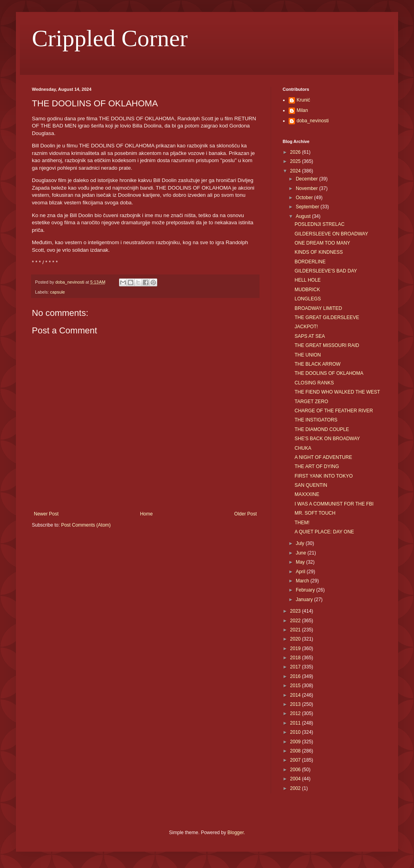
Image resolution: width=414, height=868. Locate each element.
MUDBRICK (307, 290)
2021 (296, 630)
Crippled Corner (110, 38)
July (301, 543)
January (305, 600)
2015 (296, 686)
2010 (296, 732)
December (308, 179)
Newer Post (46, 514)
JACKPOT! (306, 327)
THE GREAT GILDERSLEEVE (327, 317)
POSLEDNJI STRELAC (319, 224)
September (308, 207)
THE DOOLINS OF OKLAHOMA (329, 373)
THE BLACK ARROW (317, 364)
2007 (296, 760)
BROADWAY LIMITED (318, 308)
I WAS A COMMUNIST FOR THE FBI (334, 504)
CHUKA (303, 448)
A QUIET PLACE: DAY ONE (324, 532)
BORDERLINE (310, 262)
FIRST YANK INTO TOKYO (324, 476)
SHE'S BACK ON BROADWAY (327, 439)
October (305, 198)
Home (146, 514)
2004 (296, 779)
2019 (296, 649)
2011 (296, 723)
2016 (296, 676)
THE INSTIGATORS (316, 420)
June (302, 553)
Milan (302, 110)
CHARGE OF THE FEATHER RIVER (334, 411)
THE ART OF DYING (317, 466)
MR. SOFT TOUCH (315, 513)
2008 (296, 751)
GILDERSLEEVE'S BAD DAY (326, 271)
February (306, 590)
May (301, 562)
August (304, 216)
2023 (296, 611)
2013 (296, 704)
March (303, 581)
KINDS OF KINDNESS (319, 252)
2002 (296, 788)
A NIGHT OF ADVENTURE (323, 457)
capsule (58, 292)
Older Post (245, 514)
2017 (296, 667)
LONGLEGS (308, 299)
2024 (296, 171)
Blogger (235, 833)
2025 (296, 161)
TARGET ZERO (311, 402)
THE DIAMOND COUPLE (322, 429)
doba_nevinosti (313, 121)
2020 (296, 639)
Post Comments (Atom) (86, 525)
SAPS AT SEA (310, 336)
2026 (296, 152)
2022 (296, 621)
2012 (296, 713)
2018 (296, 658)
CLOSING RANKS (314, 383)
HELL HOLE (308, 280)
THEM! (302, 523)
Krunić (303, 100)
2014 (296, 695)
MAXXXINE (307, 494)
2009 (296, 742)
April (301, 572)
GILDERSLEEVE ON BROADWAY (331, 234)
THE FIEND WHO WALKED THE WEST (337, 392)
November (308, 188)
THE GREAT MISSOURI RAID (327, 345)
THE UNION (308, 355)
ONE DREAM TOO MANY (322, 243)
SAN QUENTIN (311, 485)
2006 (296, 770)
